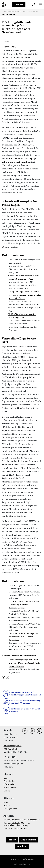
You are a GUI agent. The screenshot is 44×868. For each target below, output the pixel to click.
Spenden (19, 5)
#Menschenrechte (30, 11)
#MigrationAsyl (8, 14)
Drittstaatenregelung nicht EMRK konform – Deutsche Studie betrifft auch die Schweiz (24, 663)
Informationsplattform (12, 11)
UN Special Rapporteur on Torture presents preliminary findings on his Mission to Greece (25, 295)
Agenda (7, 805)
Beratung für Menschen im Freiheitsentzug (22, 820)
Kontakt (7, 791)
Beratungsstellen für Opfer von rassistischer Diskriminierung (17, 824)
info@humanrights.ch (12, 746)
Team (6, 778)
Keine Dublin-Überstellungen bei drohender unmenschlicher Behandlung (23, 637)
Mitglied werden (28, 840)
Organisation (9, 781)
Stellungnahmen (10, 808)
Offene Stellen (9, 784)
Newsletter (22, 846)
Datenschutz (28, 859)
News (6, 802)
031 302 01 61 (10, 749)
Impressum (15, 859)
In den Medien (10, 788)
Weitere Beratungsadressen (15, 829)
